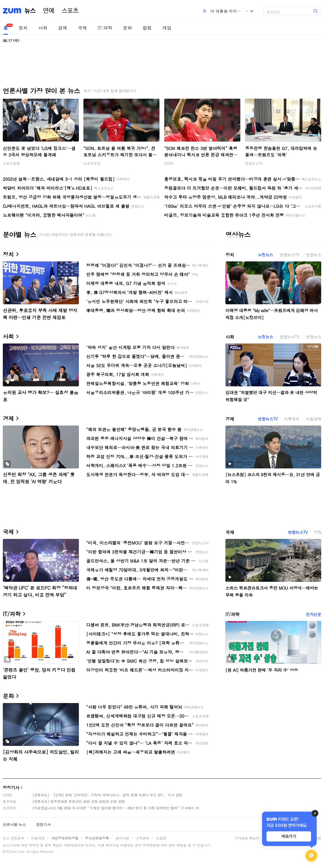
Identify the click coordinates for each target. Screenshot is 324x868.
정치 (23, 28)
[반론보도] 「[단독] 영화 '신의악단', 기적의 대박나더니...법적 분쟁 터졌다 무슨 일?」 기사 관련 (107, 795)
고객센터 (143, 838)
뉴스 (30, 11)
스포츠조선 (92, 163)
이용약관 (38, 838)
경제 (63, 28)
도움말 (161, 838)
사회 (43, 28)
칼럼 (147, 28)
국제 (82, 28)
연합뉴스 (314, 255)
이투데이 (292, 419)
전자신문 (314, 614)
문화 (127, 28)
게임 (167, 28)
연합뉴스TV (254, 163)
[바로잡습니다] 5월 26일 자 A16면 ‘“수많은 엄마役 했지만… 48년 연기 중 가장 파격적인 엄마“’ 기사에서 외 (116, 808)
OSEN (169, 163)
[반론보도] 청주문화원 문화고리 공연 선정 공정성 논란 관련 (79, 801)
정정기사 (11, 787)
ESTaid (11, 852)
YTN (318, 532)
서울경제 (314, 419)
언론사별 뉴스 (14, 824)
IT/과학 (105, 28)
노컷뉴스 (265, 255)
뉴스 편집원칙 (14, 838)
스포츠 (70, 11)
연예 (49, 11)
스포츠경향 (11, 163)
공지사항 (122, 838)
